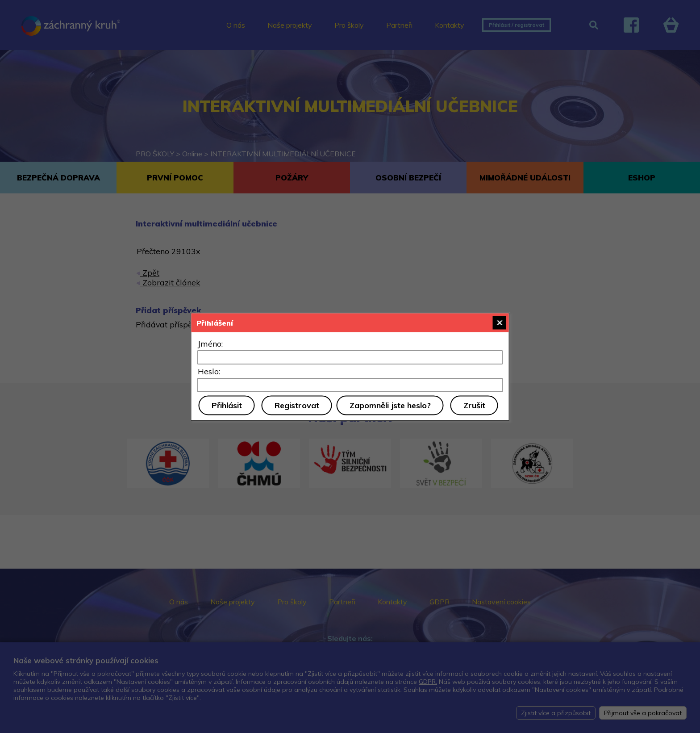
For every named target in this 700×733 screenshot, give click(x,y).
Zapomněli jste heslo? (390, 405)
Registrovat (297, 405)
